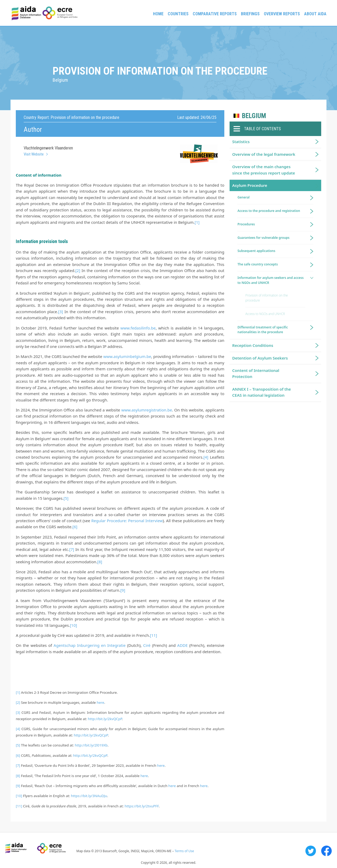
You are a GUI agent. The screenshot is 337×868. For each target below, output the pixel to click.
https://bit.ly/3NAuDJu (89, 796)
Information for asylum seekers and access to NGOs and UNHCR (271, 280)
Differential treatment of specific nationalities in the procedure (263, 330)
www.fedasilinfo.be (138, 328)
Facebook (326, 851)
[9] (123, 590)
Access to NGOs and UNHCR (265, 314)
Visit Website (34, 154)
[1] (197, 222)
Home (158, 14)
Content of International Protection (256, 373)
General (244, 197)
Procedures (246, 224)
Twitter (311, 851)
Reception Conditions (253, 345)
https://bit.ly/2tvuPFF (142, 806)
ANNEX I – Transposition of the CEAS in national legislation (262, 392)
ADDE (182, 645)
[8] (100, 562)
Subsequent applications (256, 251)
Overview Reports (282, 14)
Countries (178, 14)
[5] (66, 498)
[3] (61, 312)
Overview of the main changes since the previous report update (264, 170)
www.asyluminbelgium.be (127, 356)
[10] (73, 625)
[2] (78, 270)
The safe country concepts (258, 264)
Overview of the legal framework (264, 154)
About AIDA (315, 14)
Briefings (250, 14)
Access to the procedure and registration (269, 211)
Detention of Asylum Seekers (260, 358)
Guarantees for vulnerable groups (263, 238)
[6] (75, 527)
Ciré (147, 645)
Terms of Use (184, 851)
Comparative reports (215, 14)
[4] (206, 457)
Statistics (241, 142)
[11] (153, 635)
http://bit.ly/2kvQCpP (105, 719)
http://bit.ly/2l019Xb (91, 745)
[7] (72, 549)
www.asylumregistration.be (147, 410)
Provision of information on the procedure (267, 298)
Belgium (254, 116)
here (100, 702)
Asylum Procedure (250, 185)
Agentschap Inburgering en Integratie (90, 645)
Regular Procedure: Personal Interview (127, 521)
